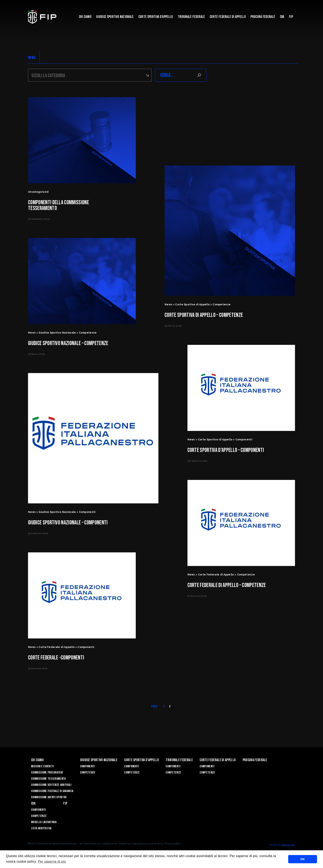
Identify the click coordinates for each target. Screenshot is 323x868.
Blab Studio (288, 845)
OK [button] (303, 859)
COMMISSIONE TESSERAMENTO (49, 779)
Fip (291, 17)
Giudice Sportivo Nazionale (115, 17)
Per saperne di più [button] (52, 862)
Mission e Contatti (43, 766)
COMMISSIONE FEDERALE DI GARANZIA (52, 791)
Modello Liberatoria (44, 822)
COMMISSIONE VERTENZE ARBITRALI (51, 785)
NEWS (32, 58)
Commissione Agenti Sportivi (49, 797)
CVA (282, 17)
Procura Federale (263, 17)
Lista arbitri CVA (41, 828)
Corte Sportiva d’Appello (156, 17)
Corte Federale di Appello (228, 17)
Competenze (88, 773)
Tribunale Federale (191, 17)
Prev (154, 706)
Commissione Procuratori (47, 773)
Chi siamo (85, 17)
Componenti (87, 766)
